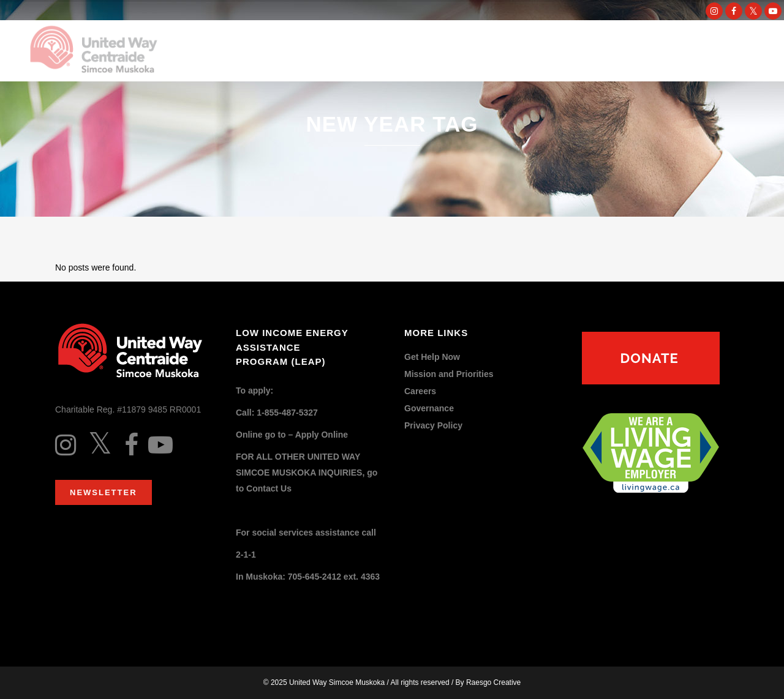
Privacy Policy (433, 426)
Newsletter (104, 492)
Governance (429, 409)
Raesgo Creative (493, 682)
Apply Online (322, 435)
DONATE (694, 51)
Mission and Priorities (449, 374)
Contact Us (269, 488)
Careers (420, 391)
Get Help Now (432, 357)
